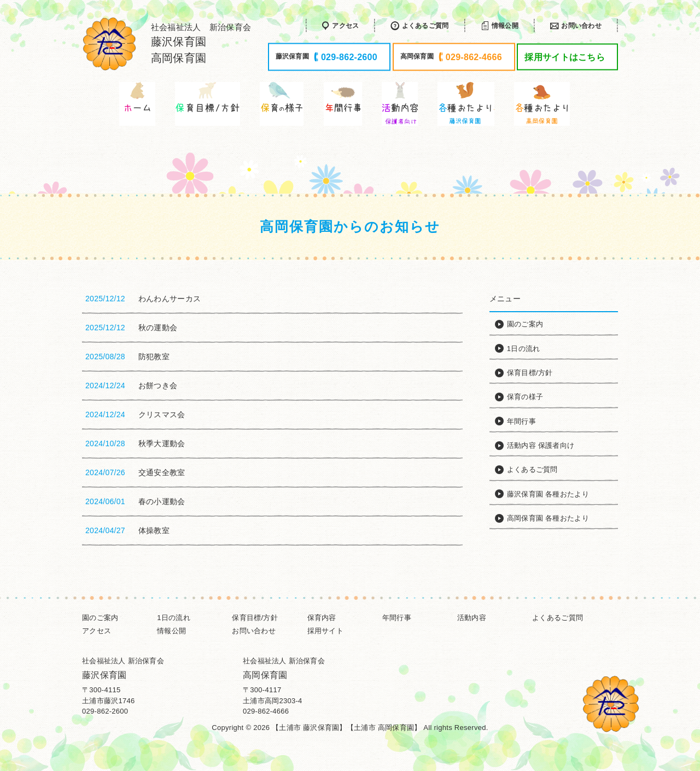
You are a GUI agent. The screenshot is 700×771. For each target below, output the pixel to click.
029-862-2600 (105, 711)
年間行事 (397, 618)
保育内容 (322, 618)
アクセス (97, 631)
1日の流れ (174, 618)
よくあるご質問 (558, 618)
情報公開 (171, 631)
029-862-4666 (266, 711)
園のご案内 (100, 618)
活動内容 (472, 618)
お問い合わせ (254, 631)
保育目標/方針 (255, 618)
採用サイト (325, 631)
